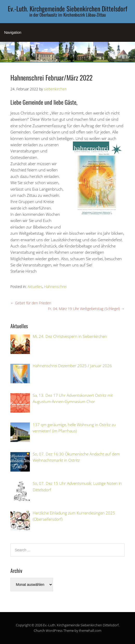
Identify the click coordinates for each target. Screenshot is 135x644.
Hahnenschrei (55, 287)
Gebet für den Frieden (31, 303)
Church (39, 630)
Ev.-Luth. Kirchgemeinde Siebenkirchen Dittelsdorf (67, 8)
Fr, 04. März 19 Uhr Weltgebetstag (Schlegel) (86, 309)
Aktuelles (35, 287)
